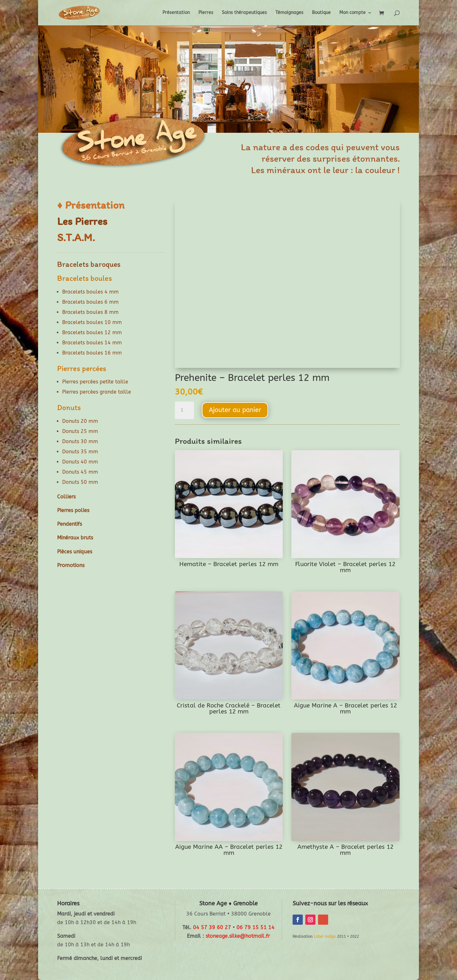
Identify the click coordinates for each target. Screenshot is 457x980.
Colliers (66, 497)
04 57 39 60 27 (212, 927)
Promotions (71, 565)
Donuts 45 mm (80, 472)
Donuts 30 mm (80, 441)
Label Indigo (325, 936)
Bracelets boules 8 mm (90, 312)
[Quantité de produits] (184, 410)
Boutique (321, 13)
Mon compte (352, 13)
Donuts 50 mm (80, 482)
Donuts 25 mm (80, 431)
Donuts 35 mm (80, 452)
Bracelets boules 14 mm (92, 343)
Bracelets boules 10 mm (92, 322)
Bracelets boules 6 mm (90, 302)
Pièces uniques (75, 552)
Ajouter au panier (235, 410)
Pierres (206, 13)
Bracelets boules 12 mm (92, 332)
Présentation (176, 13)
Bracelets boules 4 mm (90, 292)
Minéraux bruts (75, 538)
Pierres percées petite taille (95, 382)
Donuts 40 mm (80, 462)
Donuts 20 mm (80, 421)
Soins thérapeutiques (244, 13)
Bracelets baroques (89, 264)
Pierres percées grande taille (97, 392)
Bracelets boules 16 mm (92, 353)
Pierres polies (73, 510)
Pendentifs (70, 524)
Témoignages (289, 13)
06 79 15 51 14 (255, 927)
